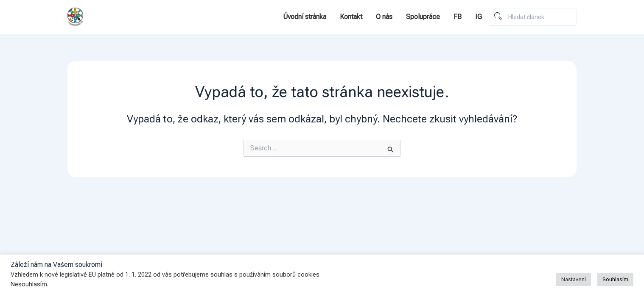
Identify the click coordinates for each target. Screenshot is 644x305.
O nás (384, 17)
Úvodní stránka (305, 17)
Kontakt (351, 17)
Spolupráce (423, 17)
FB (458, 17)
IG (479, 17)
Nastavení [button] (574, 279)
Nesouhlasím (29, 284)
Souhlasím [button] (615, 279)
